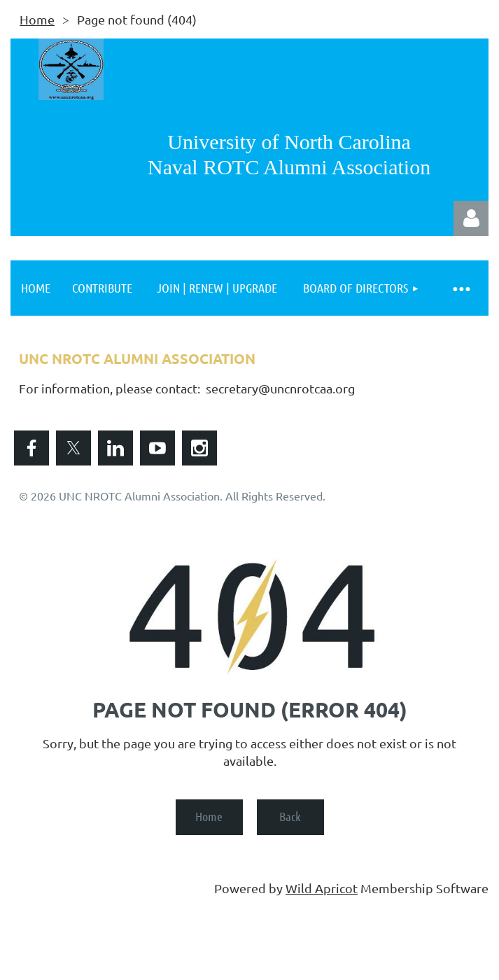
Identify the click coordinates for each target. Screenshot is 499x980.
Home (37, 19)
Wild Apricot (322, 888)
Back (290, 816)
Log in (471, 218)
